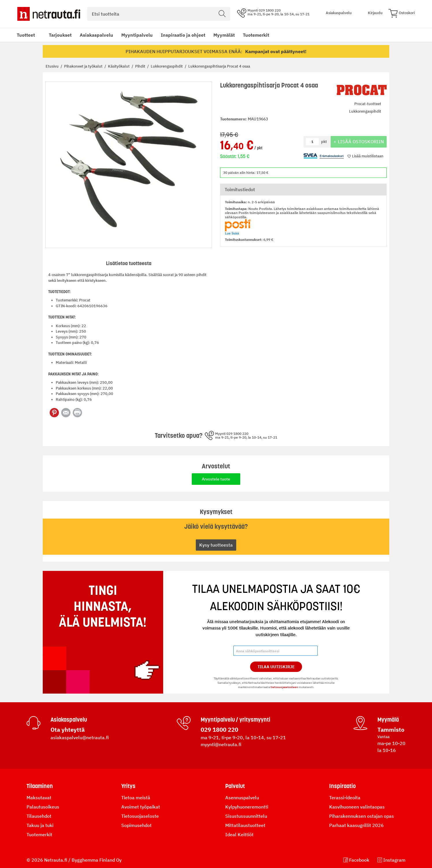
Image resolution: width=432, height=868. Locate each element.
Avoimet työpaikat (141, 807)
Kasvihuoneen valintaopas (357, 807)
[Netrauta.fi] (49, 14)
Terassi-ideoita (345, 798)
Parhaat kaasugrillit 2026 (356, 825)
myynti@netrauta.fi (221, 744)
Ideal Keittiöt (239, 835)
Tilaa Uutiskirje (276, 667)
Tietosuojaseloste (140, 816)
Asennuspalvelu (242, 798)
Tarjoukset (60, 35)
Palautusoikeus (43, 807)
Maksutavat (39, 798)
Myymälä (388, 720)
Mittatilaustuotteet (245, 825)
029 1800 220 (219, 730)
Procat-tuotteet (368, 104)
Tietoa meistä (136, 798)
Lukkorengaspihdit (167, 66)
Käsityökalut (119, 66)
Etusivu (53, 66)
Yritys (128, 786)
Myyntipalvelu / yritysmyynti (235, 720)
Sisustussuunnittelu (246, 816)
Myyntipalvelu (137, 35)
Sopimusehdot (136, 825)
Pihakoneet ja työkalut (84, 66)
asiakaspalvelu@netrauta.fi (80, 737)
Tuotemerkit (256, 35)
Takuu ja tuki (40, 825)
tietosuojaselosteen (284, 687)
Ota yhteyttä (68, 730)
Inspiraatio (342, 786)
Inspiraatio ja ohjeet (183, 35)
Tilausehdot (39, 816)
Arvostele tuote (216, 479)
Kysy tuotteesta (216, 545)
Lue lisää (232, 233)
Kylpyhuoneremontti (247, 807)
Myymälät (224, 35)
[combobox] (159, 14)
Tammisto (391, 730)
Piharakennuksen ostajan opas (362, 816)
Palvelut (235, 786)
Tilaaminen (40, 786)
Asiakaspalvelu (96, 35)
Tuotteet (26, 35)
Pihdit (141, 66)
